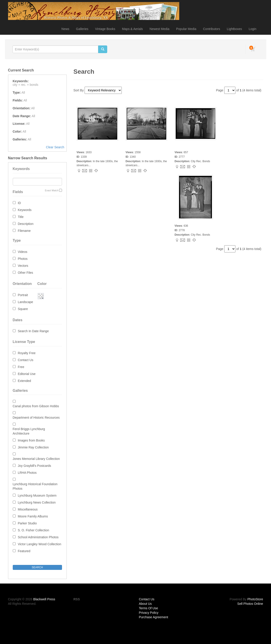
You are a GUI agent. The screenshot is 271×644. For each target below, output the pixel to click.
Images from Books (31, 440)
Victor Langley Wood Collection (39, 544)
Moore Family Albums (33, 516)
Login (252, 29)
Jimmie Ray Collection (33, 447)
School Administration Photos (38, 537)
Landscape (25, 302)
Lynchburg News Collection (37, 502)
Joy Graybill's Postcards (34, 466)
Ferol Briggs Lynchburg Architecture (29, 431)
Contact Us (25, 360)
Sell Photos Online (250, 604)
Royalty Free (27, 353)
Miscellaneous (28, 509)
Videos (22, 252)
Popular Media (186, 29)
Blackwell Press (44, 599)
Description (26, 224)
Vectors (23, 266)
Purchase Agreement (154, 617)
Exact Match (52, 190)
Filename (24, 231)
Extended (24, 381)
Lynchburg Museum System (37, 495)
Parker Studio (27, 523)
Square (23, 309)
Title (21, 217)
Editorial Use (27, 374)
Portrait (23, 295)
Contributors (211, 29)
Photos (23, 259)
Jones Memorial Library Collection (36, 459)
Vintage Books (105, 29)
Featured (24, 551)
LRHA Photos (27, 473)
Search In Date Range (33, 331)
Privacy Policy (149, 613)
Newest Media (159, 29)
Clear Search (55, 147)
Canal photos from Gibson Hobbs (36, 406)
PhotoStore (255, 599)
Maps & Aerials (132, 29)
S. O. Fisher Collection (33, 530)
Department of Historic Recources (36, 418)
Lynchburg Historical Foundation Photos (35, 486)
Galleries (82, 29)
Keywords (25, 210)
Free (21, 367)
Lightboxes (235, 29)
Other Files (25, 273)
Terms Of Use (149, 608)
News (65, 29)
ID (19, 203)
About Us (145, 604)
